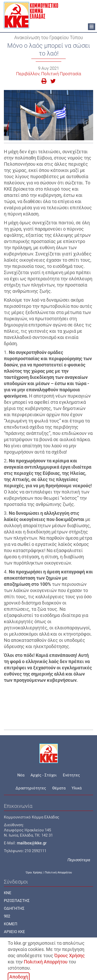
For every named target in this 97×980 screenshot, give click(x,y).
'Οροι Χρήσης (34, 873)
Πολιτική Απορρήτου (46, 962)
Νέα (21, 775)
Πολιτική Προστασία (61, 74)
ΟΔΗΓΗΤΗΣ (14, 908)
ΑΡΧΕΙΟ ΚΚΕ (14, 932)
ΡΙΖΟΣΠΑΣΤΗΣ (17, 901)
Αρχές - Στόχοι (44, 775)
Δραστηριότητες (31, 788)
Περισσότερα (79, 860)
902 (7, 916)
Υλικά (77, 788)
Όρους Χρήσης (70, 955)
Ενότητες (71, 775)
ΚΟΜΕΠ (11, 924)
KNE (8, 893)
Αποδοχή (19, 977)
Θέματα (59, 788)
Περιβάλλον (28, 74)
